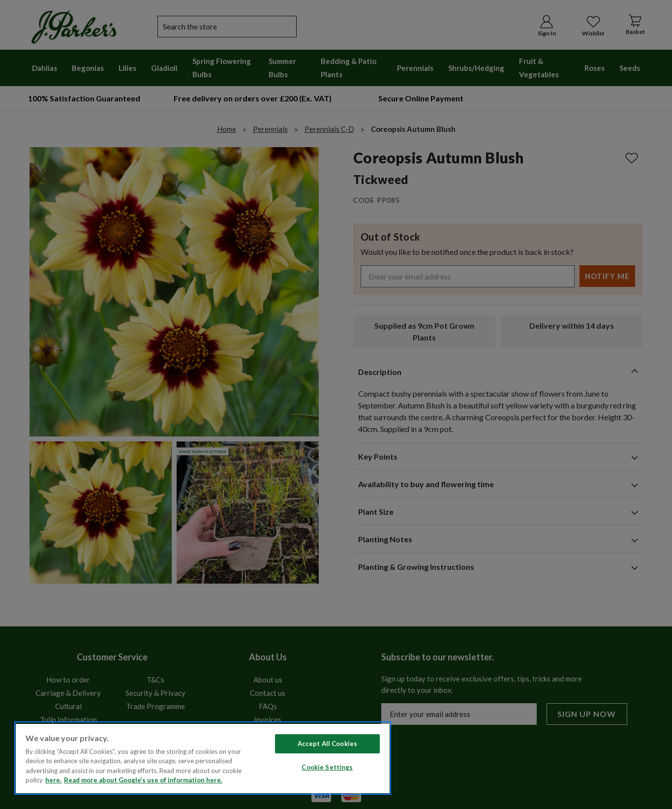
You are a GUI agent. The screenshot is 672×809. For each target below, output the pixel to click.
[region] (203, 758)
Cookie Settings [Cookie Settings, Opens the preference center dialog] (327, 767)
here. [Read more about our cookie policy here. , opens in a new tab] (53, 780)
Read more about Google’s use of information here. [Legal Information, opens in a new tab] (143, 780)
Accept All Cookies (327, 744)
